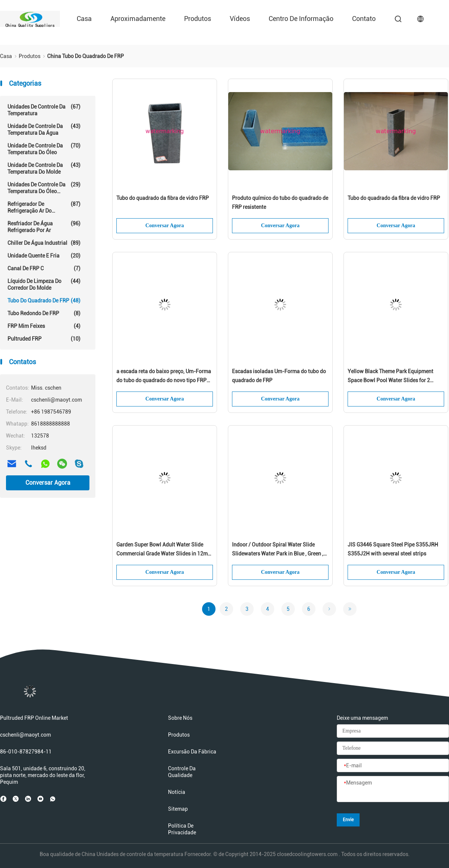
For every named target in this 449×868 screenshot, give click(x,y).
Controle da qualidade (182, 772)
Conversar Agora (48, 483)
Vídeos (240, 19)
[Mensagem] (393, 789)
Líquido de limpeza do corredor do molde (44, 284)
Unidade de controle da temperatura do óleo (44, 149)
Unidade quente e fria (44, 256)
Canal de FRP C (44, 268)
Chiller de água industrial (44, 243)
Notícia (177, 792)
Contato (364, 19)
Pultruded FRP (44, 339)
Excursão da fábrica (192, 752)
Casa (84, 19)
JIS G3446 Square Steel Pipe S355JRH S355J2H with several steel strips (393, 549)
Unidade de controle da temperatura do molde (44, 168)
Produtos (198, 19)
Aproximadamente (138, 19)
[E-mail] (393, 766)
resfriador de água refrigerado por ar (44, 227)
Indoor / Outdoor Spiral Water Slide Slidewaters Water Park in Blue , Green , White (278, 550)
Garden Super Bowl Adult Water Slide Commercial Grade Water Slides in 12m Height (162, 550)
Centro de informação (301, 19)
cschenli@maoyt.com (25, 735)
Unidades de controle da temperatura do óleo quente (44, 188)
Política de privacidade (182, 829)
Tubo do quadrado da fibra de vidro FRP (163, 198)
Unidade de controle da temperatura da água (44, 129)
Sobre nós (180, 718)
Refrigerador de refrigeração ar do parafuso (44, 207)
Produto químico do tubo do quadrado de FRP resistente (280, 202)
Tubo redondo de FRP (44, 313)
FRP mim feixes (44, 326)
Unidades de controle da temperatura (44, 110)
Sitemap (178, 809)
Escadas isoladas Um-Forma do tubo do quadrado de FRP (279, 376)
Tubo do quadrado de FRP (44, 301)
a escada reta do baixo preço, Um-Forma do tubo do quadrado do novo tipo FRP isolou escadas (164, 377)
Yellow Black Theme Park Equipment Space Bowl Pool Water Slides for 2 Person (390, 377)
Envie (348, 820)
